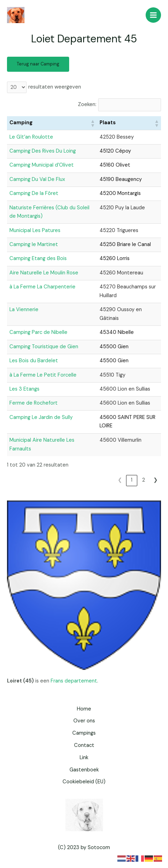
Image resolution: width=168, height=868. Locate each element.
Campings (84, 733)
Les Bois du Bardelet (34, 361)
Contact (84, 745)
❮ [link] (120, 480)
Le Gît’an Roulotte (31, 137)
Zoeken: (87, 104)
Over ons (84, 721)
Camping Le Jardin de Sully (41, 417)
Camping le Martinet (34, 244)
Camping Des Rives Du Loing (43, 151)
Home (84, 709)
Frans (57, 681)
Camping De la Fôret (34, 193)
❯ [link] (156, 480)
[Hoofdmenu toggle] (153, 15)
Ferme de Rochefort (34, 403)
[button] (93, 123)
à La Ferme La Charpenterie (42, 287)
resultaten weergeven (55, 87)
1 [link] (132, 480)
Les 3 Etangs (24, 389)
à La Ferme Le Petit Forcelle (43, 375)
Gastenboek (84, 770)
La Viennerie (24, 310)
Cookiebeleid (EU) (84, 782)
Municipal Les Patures (35, 230)
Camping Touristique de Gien (44, 347)
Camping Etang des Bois (38, 258)
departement (81, 681)
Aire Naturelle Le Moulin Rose (44, 273)
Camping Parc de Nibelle (38, 332)
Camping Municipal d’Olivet (42, 165)
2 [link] (144, 480)
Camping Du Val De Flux (37, 179)
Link (84, 758)
